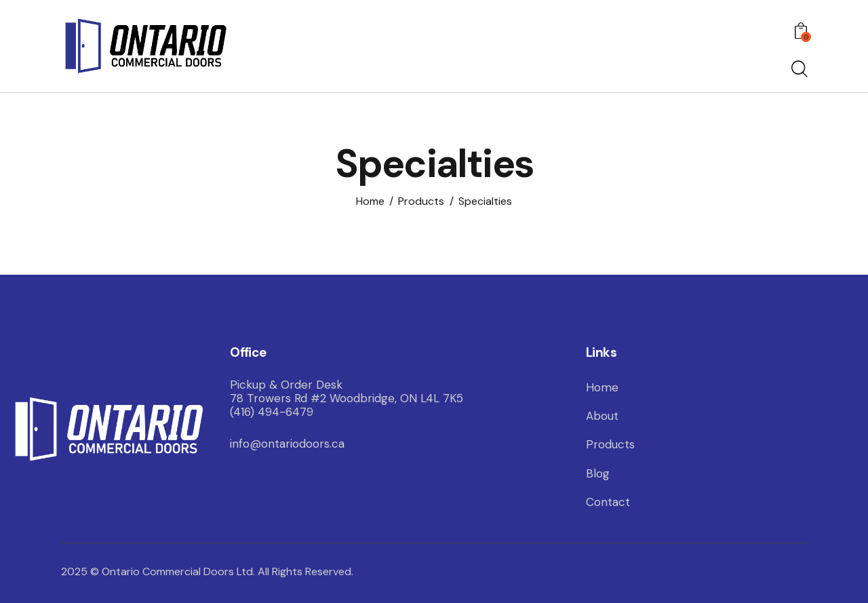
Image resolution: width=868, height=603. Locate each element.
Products (421, 201)
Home (370, 201)
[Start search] (798, 70)
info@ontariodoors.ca (287, 444)
